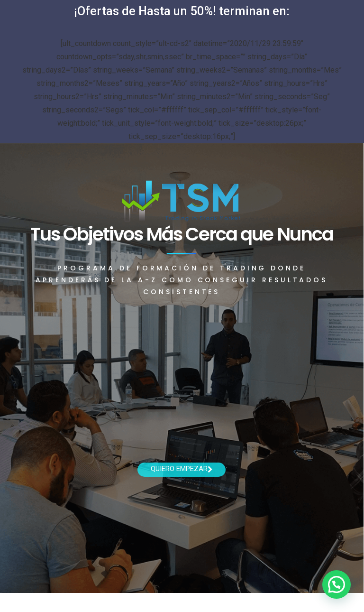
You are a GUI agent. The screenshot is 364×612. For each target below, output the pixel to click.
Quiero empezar (182, 469)
